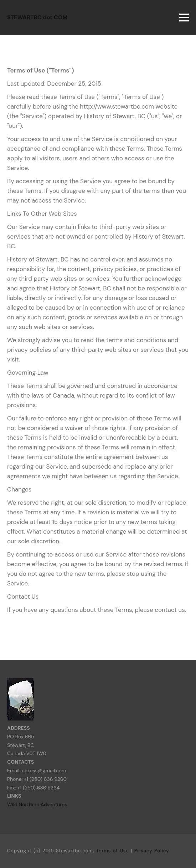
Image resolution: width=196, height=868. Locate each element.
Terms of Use (113, 851)
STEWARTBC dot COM (37, 17)
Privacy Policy (152, 851)
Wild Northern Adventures (37, 804)
